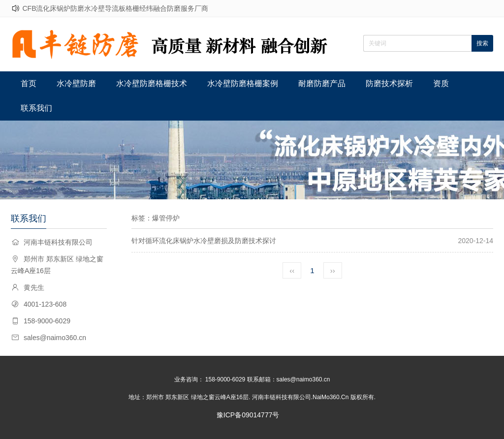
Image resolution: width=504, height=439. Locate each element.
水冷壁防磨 (76, 83)
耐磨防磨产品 (322, 83)
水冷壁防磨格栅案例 (243, 83)
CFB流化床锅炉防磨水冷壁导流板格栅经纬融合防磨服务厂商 (115, 8)
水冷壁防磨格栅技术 (152, 83)
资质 (441, 83)
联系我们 (36, 108)
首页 (29, 83)
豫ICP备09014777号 (248, 415)
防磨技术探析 (389, 83)
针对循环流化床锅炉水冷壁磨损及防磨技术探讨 (204, 241)
